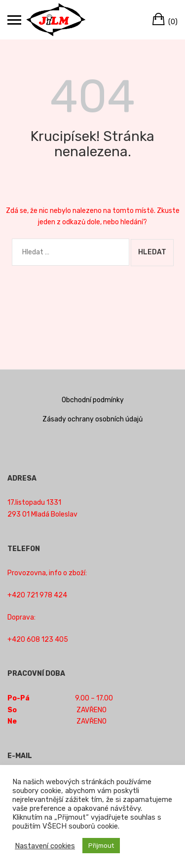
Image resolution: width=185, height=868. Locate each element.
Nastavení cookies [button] (45, 846)
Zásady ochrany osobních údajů (92, 419)
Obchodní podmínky (93, 400)
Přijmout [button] (101, 846)
